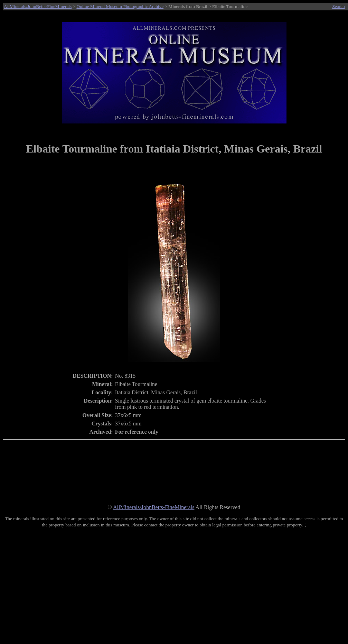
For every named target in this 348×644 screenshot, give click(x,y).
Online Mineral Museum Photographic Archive (120, 6)
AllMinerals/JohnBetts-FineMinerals (38, 6)
